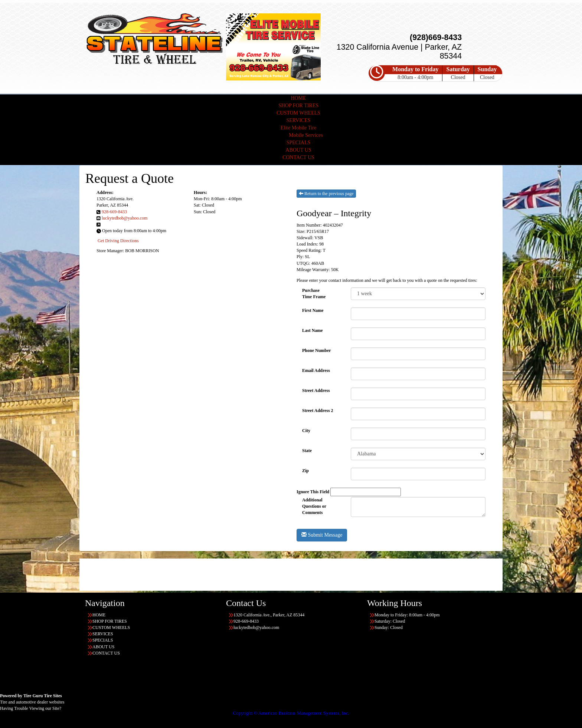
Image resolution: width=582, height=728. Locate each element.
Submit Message (322, 535)
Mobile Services (306, 135)
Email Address (316, 370)
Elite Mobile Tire (298, 128)
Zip (305, 471)
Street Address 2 (318, 411)
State (307, 451)
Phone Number (317, 350)
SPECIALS (299, 143)
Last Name (313, 330)
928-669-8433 (114, 212)
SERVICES (298, 120)
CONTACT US (298, 157)
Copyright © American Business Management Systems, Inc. (291, 713)
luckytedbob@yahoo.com (125, 218)
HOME (298, 98)
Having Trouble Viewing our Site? (31, 708)
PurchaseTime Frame (314, 294)
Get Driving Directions (118, 241)
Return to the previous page (326, 194)
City (306, 431)
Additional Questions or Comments (314, 503)
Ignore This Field (313, 492)
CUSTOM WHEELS (298, 113)
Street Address (316, 391)
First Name (313, 310)
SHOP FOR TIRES (298, 106)
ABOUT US (298, 150)
